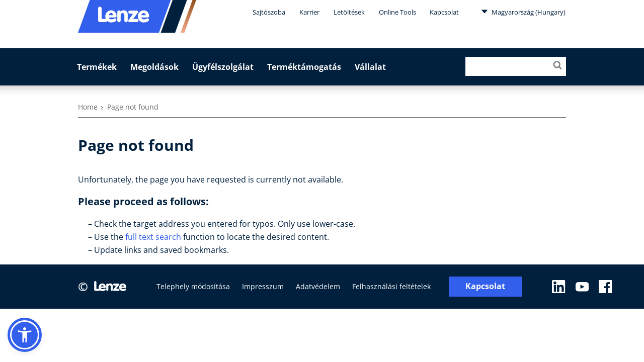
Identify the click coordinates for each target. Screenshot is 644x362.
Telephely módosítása (193, 286)
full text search (153, 237)
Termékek (97, 67)
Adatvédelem (318, 286)
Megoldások (154, 67)
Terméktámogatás (304, 67)
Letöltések (349, 12)
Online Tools (397, 12)
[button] (25, 335)
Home (88, 107)
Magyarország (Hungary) (523, 12)
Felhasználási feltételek (391, 286)
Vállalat (370, 67)
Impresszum (263, 286)
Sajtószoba (269, 12)
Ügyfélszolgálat (223, 67)
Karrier (309, 12)
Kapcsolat (444, 12)
